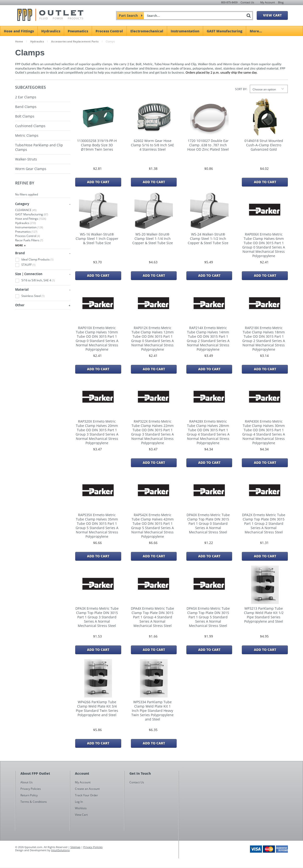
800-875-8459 (229, 2)
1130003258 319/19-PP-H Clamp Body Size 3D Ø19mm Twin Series (97, 145)
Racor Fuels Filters (29, 240)
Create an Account (87, 789)
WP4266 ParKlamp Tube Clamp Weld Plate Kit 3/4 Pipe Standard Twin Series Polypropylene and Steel (97, 709)
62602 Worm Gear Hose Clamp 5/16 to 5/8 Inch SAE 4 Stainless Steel (152, 145)
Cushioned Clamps (30, 126)
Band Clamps (26, 107)
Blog (281, 2)
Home (19, 41)
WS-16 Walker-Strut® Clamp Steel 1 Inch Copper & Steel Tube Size (97, 239)
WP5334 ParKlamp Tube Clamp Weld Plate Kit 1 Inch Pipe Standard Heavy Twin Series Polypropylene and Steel (152, 711)
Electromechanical (147, 31)
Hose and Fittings (19, 31)
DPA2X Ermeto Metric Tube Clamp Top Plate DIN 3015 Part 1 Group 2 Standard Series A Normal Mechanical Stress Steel (264, 524)
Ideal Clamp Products (34, 260)
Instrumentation (185, 31)
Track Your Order (86, 795)
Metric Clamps (27, 135)
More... (256, 31)
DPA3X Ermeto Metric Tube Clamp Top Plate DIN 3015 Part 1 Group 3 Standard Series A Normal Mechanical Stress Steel (97, 617)
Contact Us (247, 2)
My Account (268, 2)
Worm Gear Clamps (31, 169)
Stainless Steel (30, 296)
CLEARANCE (26, 210)
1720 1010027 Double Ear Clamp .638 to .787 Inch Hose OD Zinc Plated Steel (208, 145)
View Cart (272, 15)
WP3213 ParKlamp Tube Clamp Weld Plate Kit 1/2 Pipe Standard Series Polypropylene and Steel (264, 615)
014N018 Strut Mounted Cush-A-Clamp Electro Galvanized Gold (264, 145)
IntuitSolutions (60, 850)
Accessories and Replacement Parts (75, 41)
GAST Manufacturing (224, 31)
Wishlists (81, 808)
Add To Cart (98, 182)
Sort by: (241, 89)
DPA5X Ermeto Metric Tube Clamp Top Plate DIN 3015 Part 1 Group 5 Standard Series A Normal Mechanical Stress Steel (208, 617)
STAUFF (25, 265)
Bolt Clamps (25, 116)
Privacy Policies (93, 847)
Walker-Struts (26, 159)
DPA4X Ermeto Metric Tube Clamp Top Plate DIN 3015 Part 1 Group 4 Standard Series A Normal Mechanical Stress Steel (152, 617)
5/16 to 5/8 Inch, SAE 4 (35, 280)
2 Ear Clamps (26, 97)
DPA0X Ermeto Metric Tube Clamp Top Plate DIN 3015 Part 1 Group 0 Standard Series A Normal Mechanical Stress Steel (208, 524)
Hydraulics (51, 31)
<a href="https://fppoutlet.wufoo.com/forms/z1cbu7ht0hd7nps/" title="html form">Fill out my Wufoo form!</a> (236, 817)
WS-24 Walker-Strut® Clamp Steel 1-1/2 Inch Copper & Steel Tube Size (208, 239)
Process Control (109, 31)
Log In (79, 802)
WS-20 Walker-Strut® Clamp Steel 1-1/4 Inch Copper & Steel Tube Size (153, 239)
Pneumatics (78, 31)
